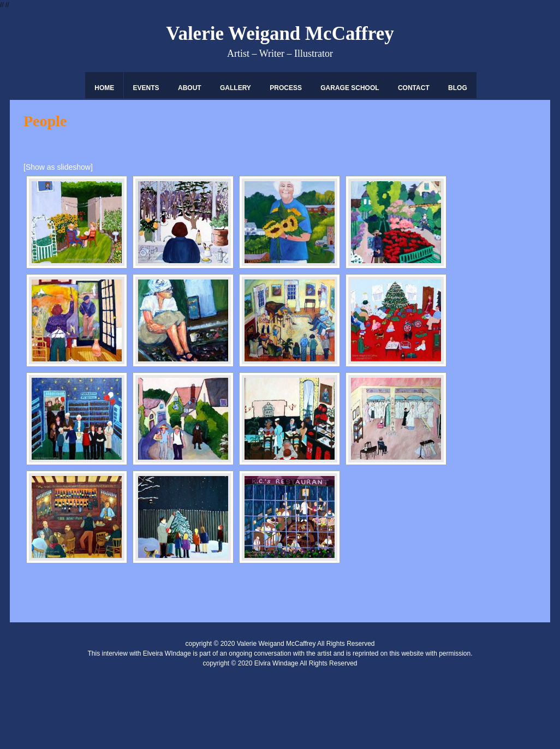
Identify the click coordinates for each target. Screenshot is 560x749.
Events (146, 88)
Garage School (350, 88)
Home (104, 88)
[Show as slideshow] (58, 167)
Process (286, 88)
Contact (414, 88)
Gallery (236, 88)
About (190, 88)
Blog (458, 88)
